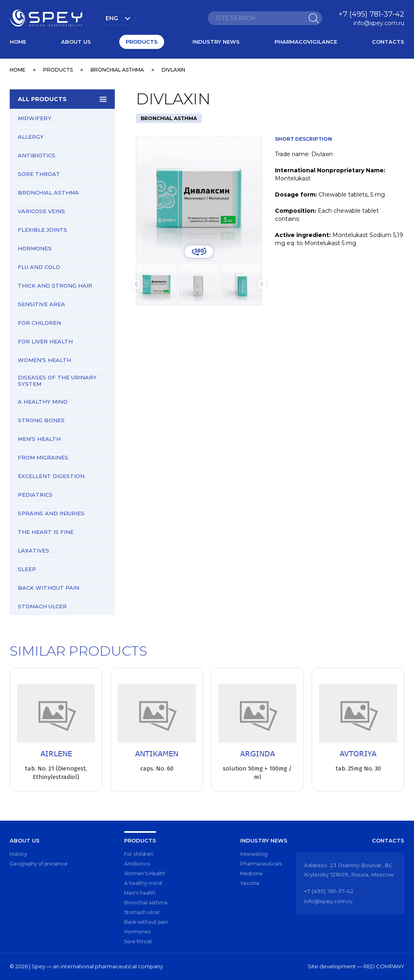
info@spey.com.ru (379, 23)
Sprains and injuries (51, 513)
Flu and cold (39, 267)
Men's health (39, 439)
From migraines (43, 457)
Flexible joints (42, 230)
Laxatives (34, 550)
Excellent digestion (51, 476)
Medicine (251, 873)
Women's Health (44, 360)
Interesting (254, 854)
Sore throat (39, 174)
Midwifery (35, 118)
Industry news (216, 42)
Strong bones (41, 420)
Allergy (31, 137)
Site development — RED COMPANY (356, 966)
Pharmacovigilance (306, 42)
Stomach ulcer (42, 606)
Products (142, 42)
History (18, 854)
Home (18, 42)
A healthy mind (43, 402)
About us (76, 42)
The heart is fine (46, 532)
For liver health (45, 341)
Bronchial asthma (48, 193)
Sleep (27, 569)
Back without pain (49, 588)
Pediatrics (35, 495)
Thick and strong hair (55, 286)
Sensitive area (41, 304)
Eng (112, 18)
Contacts (388, 42)
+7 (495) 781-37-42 (371, 14)
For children (39, 323)
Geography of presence (39, 864)
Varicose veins (41, 211)
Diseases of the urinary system (57, 381)
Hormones (35, 248)
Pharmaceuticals (261, 864)
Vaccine (250, 883)
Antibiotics (37, 155)
